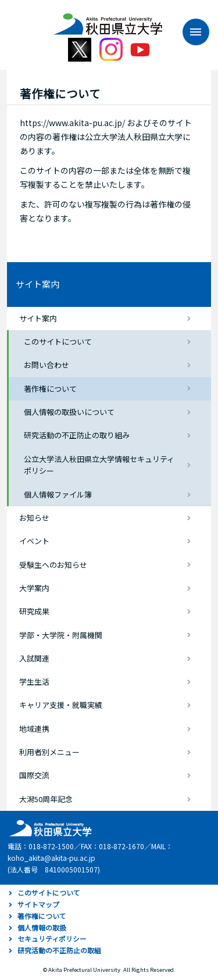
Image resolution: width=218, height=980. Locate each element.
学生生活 (34, 682)
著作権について (50, 389)
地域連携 (34, 729)
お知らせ (34, 518)
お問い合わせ (47, 365)
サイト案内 (37, 284)
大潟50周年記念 (46, 799)
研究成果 (34, 611)
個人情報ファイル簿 (58, 494)
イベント (34, 541)
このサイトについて (58, 341)
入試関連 (34, 658)
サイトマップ (38, 904)
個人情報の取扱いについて (69, 412)
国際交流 (34, 775)
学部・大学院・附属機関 (61, 635)
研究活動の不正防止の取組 (59, 950)
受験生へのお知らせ (53, 565)
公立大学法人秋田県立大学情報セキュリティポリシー (99, 465)
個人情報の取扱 (42, 927)
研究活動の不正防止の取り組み (77, 435)
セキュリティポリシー (52, 938)
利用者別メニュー (49, 752)
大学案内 (34, 588)
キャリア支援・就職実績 (61, 705)
